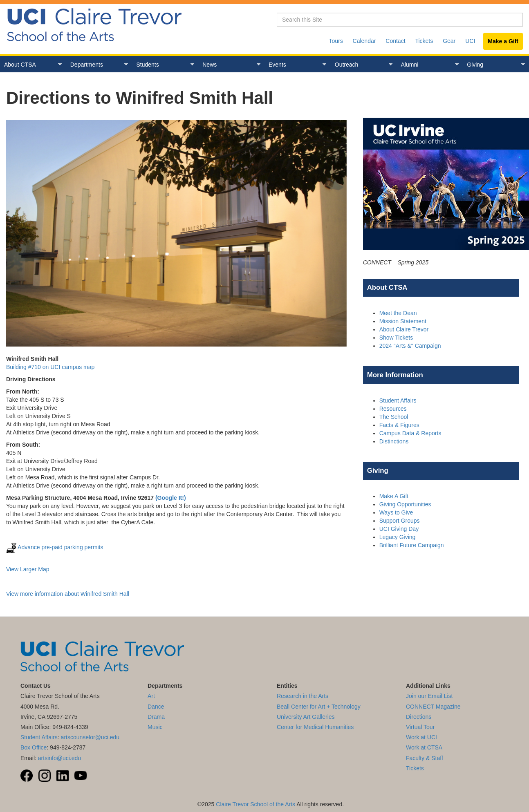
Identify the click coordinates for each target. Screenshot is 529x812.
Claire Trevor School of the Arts (256, 804)
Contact (395, 41)
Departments (97, 65)
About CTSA (31, 65)
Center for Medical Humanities (315, 727)
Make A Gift (394, 496)
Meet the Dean (398, 313)
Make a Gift (503, 41)
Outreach (362, 65)
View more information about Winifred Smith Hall (68, 594)
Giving (494, 65)
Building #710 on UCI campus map (50, 367)
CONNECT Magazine (433, 707)
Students (163, 65)
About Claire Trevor (404, 329)
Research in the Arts (303, 696)
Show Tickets (396, 338)
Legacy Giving (398, 537)
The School (394, 417)
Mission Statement (403, 321)
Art (151, 696)
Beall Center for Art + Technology (319, 707)
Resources (393, 409)
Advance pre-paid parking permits (55, 547)
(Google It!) (171, 498)
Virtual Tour (420, 727)
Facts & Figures (399, 425)
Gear (449, 41)
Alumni (428, 65)
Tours (336, 41)
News (229, 65)
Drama (156, 717)
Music (155, 727)
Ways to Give (396, 512)
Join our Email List (429, 696)
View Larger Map (28, 569)
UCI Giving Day (399, 529)
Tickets (424, 41)
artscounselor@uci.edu (90, 737)
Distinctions (394, 441)
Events (295, 65)
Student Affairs (398, 400)
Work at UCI (421, 737)
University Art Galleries (306, 717)
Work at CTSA (424, 747)
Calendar (364, 41)
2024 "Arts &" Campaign (410, 346)
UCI (470, 41)
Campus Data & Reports (410, 433)
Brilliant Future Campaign (412, 545)
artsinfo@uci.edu (59, 758)
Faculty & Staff (425, 758)
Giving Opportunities (405, 504)
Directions (419, 717)
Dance (156, 707)
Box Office (34, 747)
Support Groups (400, 521)
